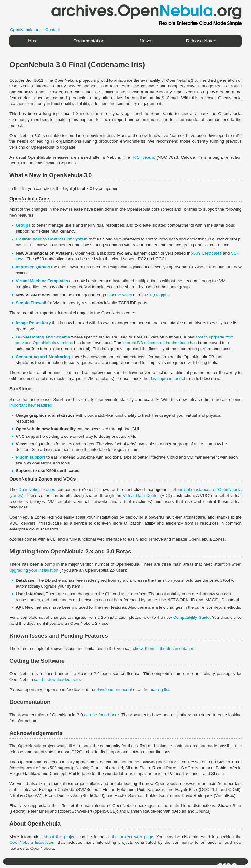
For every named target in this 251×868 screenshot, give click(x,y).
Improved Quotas (33, 267)
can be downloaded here (57, 680)
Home (32, 41)
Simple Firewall (31, 303)
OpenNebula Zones (37, 489)
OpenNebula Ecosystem (32, 842)
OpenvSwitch (120, 295)
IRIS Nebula (143, 157)
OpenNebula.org (25, 30)
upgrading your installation (34, 570)
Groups (23, 225)
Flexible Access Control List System (52, 239)
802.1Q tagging (155, 295)
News (145, 41)
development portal (167, 379)
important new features (31, 405)
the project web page (133, 837)
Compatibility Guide (191, 617)
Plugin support (30, 457)
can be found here (101, 715)
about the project (60, 837)
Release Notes (201, 41)
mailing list (159, 690)
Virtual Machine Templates (42, 281)
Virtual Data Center (141, 495)
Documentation (89, 41)
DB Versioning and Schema (43, 337)
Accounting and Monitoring (43, 357)
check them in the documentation (163, 648)
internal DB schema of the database (156, 343)
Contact (53, 30)
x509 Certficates (206, 253)
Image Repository (33, 323)
